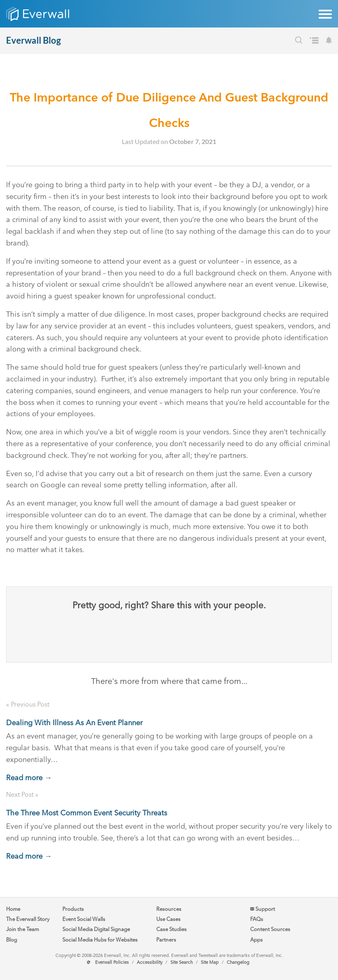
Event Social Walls (84, 919)
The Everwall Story (28, 919)
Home (13, 909)
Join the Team (22, 929)
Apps (256, 940)
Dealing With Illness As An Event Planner (74, 723)
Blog (12, 940)
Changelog (238, 962)
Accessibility (150, 962)
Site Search (182, 962)
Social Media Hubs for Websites (100, 940)
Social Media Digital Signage (96, 929)
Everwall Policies (112, 962)
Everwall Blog (33, 40)
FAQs (257, 919)
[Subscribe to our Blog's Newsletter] (329, 41)
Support (263, 909)
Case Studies (171, 929)
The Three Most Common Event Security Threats (87, 813)
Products (73, 909)
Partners (166, 940)
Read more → (29, 778)
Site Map (210, 962)
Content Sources (270, 929)
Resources (169, 909)
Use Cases (168, 919)
